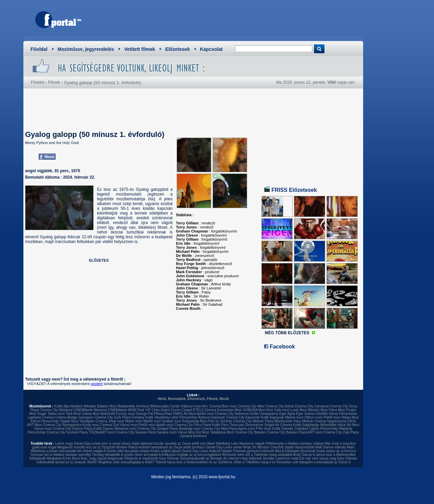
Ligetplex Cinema (41, 417)
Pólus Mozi (337, 410)
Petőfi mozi (332, 417)
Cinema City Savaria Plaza (136, 432)
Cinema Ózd (110, 425)
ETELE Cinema (205, 410)
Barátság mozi (190, 429)
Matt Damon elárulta (331, 447)
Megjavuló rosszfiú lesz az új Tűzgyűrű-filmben (92, 447)
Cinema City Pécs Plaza (193, 425)
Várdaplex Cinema (93, 421)
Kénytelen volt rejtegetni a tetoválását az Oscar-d (314, 462)
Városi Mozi (186, 432)
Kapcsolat (211, 49)
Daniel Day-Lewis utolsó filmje (228, 447)
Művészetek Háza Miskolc (294, 421)
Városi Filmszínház (44, 421)
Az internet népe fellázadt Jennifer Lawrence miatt (261, 458)
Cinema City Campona (312, 406)
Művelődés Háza (333, 425)
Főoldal (39, 49)
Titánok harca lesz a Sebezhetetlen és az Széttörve (194, 462)
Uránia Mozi (91, 414)
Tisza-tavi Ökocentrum (246, 425)
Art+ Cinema (211, 406)
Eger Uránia (305, 414)
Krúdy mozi (91, 425)
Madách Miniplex (84, 406)
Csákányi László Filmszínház (316, 429)
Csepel (187, 410)
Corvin (175, 410)
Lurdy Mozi (299, 410)
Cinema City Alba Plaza (219, 429)
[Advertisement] (236, 19)
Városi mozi (129, 425)
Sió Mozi (353, 425)
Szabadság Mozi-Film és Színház (207, 421)
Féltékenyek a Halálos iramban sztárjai (295, 443)
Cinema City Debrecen (232, 414)
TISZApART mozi (102, 432)
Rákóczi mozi (191, 406)
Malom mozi (294, 417)
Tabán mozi (56, 414)
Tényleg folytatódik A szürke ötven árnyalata (125, 455)
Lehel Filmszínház (184, 417)
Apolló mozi (205, 414)
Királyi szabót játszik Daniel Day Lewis (179, 451)
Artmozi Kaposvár (212, 417)
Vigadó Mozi (69, 421)
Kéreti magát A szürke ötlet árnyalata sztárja (116, 451)
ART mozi (315, 432)
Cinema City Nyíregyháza (62, 425)
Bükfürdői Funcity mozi (118, 414)
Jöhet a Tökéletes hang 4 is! (254, 462)
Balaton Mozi (107, 406)
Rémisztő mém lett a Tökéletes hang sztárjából (257, 455)
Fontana (138, 417)
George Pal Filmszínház (154, 414)
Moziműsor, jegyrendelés (86, 49)
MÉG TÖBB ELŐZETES (287, 333)
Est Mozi (203, 432)
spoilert (97, 384)
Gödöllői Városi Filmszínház (336, 414)
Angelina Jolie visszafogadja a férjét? (126, 462)
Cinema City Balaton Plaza (287, 432)
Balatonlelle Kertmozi (134, 406)
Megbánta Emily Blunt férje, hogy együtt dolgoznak (85, 458)
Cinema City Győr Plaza (112, 417)
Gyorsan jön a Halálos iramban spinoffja (61, 455)
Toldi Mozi (73, 414)
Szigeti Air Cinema (278, 425)
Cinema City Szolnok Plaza (67, 432)
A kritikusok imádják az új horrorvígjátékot (190, 455)
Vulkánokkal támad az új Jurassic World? (67, 462)
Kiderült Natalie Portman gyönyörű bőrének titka (245, 451)
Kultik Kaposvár (272, 417)
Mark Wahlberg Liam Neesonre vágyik (236, 443)
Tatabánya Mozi (222, 432)
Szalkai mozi (172, 421)
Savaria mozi (167, 432)
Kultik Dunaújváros (264, 414)
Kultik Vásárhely (157, 417)
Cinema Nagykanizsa (330, 421)
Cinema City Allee (251, 406)
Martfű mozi (152, 421)
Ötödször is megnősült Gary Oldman (152, 458)
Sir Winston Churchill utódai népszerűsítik (283, 447)
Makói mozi (134, 421)
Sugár (42, 414)
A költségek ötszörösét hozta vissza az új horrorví (319, 451)
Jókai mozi (116, 421)
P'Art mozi (263, 429)
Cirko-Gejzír (161, 410)
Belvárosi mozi (126, 429)
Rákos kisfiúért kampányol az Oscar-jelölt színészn (166, 447)
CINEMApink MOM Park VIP (129, 410)
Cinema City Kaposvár (243, 417)
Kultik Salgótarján (306, 425)
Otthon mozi (314, 417)
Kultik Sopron (104, 429)
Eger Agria (287, 414)
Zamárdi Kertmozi (193, 436)
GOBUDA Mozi (254, 410)
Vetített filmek (140, 49)
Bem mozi (229, 406)
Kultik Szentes (283, 429)
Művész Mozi (318, 410)
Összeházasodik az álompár (201, 458)
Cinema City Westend (56, 410)
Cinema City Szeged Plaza (158, 429)
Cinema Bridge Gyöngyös (74, 417)
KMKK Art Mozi (184, 414)
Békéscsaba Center (165, 406)
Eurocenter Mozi (230, 410)
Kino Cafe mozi (278, 410)
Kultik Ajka (62, 406)
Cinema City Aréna (280, 406)
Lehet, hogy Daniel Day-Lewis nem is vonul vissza (93, 443)
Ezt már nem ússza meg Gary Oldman (328, 458)
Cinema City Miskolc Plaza (253, 421)
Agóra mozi (246, 429)
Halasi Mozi (350, 417)
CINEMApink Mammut (90, 410)
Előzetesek (177, 49)
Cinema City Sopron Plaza (72, 429)
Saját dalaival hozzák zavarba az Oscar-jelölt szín (169, 443)
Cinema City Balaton (250, 432)
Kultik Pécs (220, 425)
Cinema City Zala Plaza (341, 432)
